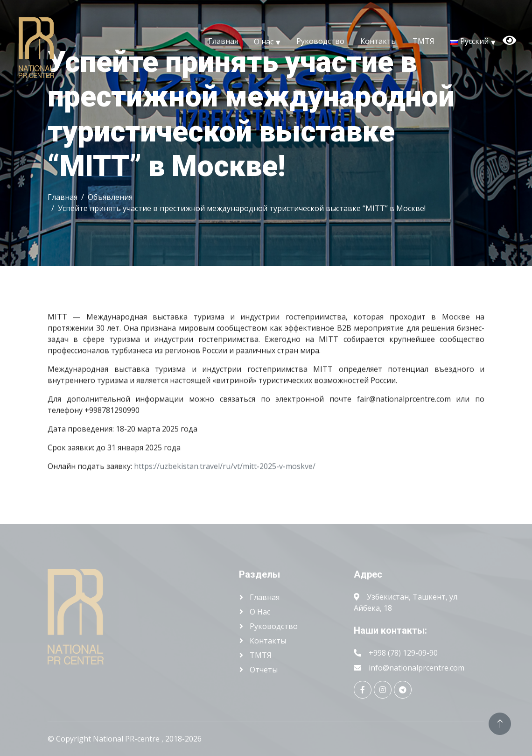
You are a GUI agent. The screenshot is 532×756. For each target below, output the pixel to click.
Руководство (320, 41)
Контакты (378, 41)
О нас (264, 41)
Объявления (110, 197)
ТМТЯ (423, 41)
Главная (223, 41)
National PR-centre (127, 739)
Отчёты (263, 670)
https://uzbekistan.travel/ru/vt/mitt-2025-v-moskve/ (225, 469)
